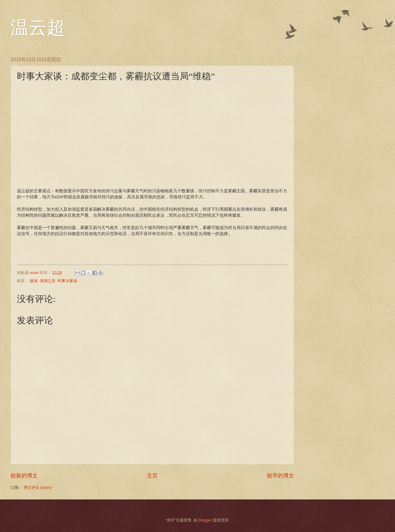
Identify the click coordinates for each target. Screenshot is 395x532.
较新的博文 (24, 476)
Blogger (205, 520)
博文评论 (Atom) (38, 488)
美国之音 (48, 281)
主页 (152, 476)
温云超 (38, 28)
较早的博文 (280, 476)
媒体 (34, 281)
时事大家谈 (67, 281)
